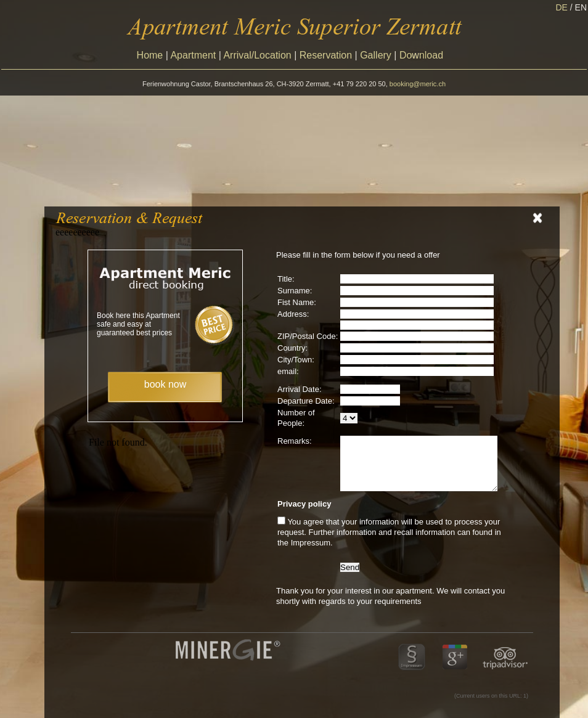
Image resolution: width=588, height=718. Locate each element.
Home (150, 55)
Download (421, 55)
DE (565, 7)
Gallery (376, 55)
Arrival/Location (257, 55)
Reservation (326, 55)
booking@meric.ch (418, 84)
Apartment (193, 55)
